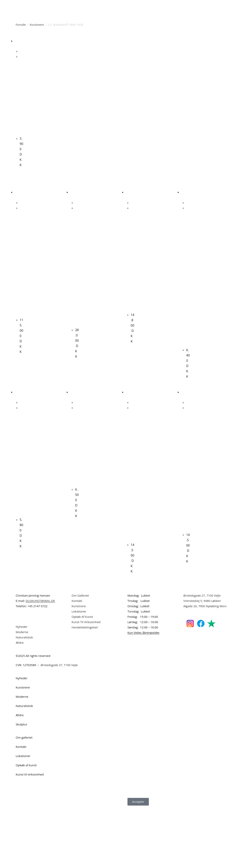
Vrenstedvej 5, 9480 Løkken (202, 661)
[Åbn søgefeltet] (187, 13)
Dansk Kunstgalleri (33, 4)
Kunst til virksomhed (30, 835)
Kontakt (77, 661)
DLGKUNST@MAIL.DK (40, 661)
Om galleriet (24, 798)
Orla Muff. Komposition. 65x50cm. (77, 493)
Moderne (97, 14)
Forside (21, 25)
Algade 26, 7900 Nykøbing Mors (205, 666)
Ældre (140, 14)
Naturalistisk (120, 14)
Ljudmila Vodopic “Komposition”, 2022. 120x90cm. (188, 518)
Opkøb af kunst (26, 825)
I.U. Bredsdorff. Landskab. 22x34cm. (21, 102)
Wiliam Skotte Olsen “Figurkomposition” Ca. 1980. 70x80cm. (132, 523)
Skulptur (158, 14)
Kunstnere (76, 14)
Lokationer (79, 672)
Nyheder (55, 14)
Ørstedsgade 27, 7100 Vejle (202, 656)
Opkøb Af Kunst (82, 677)
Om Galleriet (80, 656)
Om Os (176, 14)
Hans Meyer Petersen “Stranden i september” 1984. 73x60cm (188, 303)
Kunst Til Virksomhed (86, 682)
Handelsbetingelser (85, 688)
